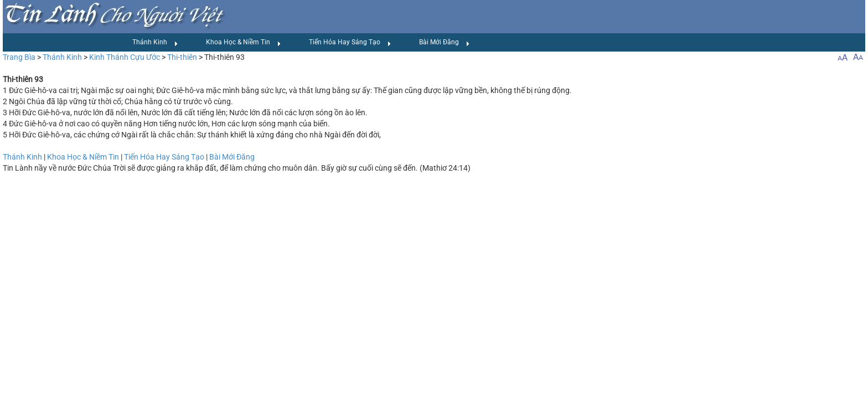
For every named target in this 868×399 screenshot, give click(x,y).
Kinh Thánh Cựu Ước (125, 57)
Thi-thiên (182, 57)
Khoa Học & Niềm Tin (244, 43)
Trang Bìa (19, 57)
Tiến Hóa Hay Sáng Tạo (350, 43)
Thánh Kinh (155, 43)
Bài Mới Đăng (445, 43)
